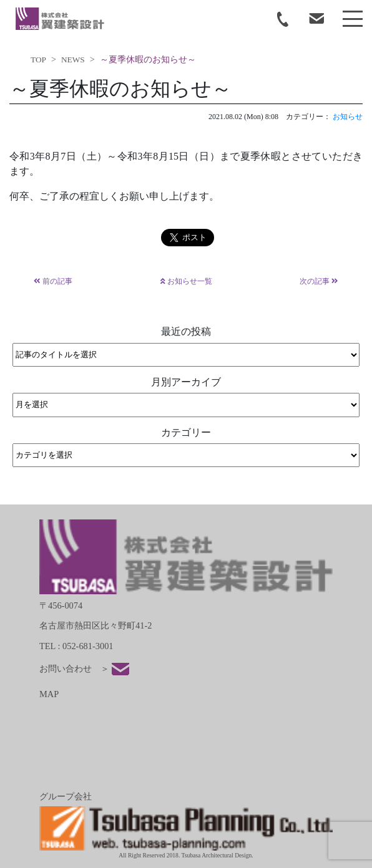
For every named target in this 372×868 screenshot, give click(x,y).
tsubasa (60, 19)
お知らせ (348, 117)
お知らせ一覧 (186, 281)
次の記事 (319, 281)
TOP (38, 60)
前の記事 (53, 281)
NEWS (73, 60)
